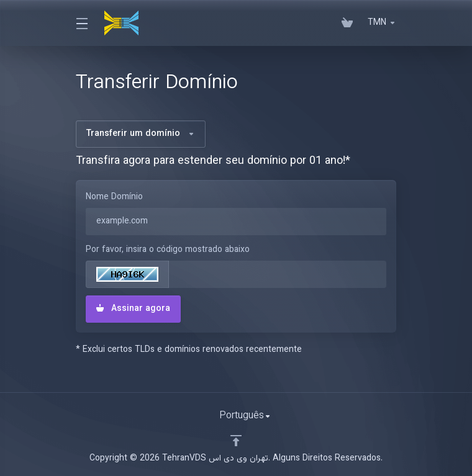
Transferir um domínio (141, 134)
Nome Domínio (114, 197)
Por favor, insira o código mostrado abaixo (168, 250)
